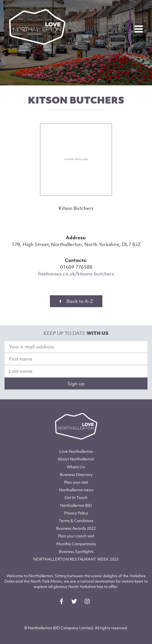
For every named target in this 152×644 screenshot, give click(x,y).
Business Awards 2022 (76, 528)
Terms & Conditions (76, 521)
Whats (76, 467)
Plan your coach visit (76, 536)
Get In (76, 497)
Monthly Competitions (76, 544)
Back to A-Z (76, 301)
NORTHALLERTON (76, 559)
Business (76, 474)
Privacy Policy (76, 513)
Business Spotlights (76, 551)
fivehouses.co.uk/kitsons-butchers (76, 274)
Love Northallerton (76, 451)
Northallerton (76, 459)
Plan (76, 482)
